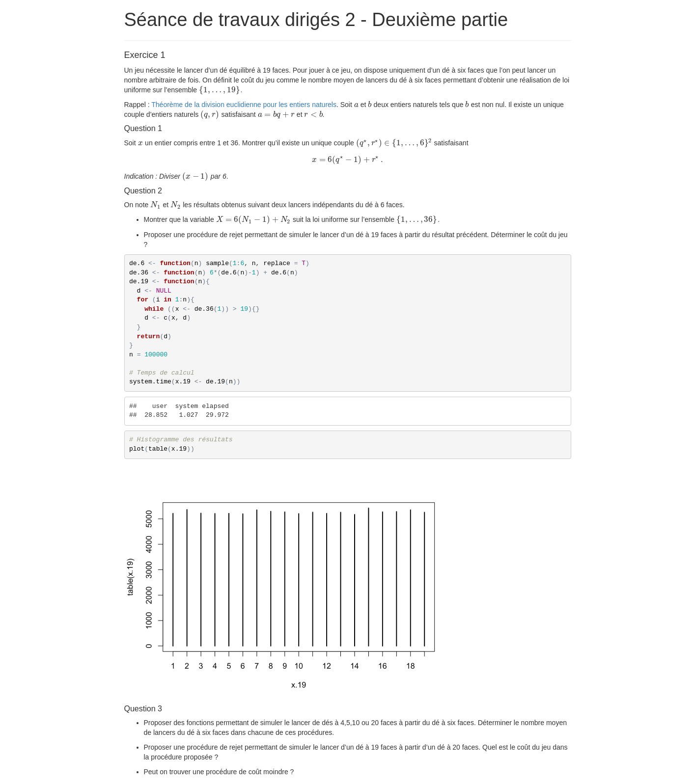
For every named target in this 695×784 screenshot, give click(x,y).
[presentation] (220, 90)
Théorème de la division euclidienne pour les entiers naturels (244, 105)
